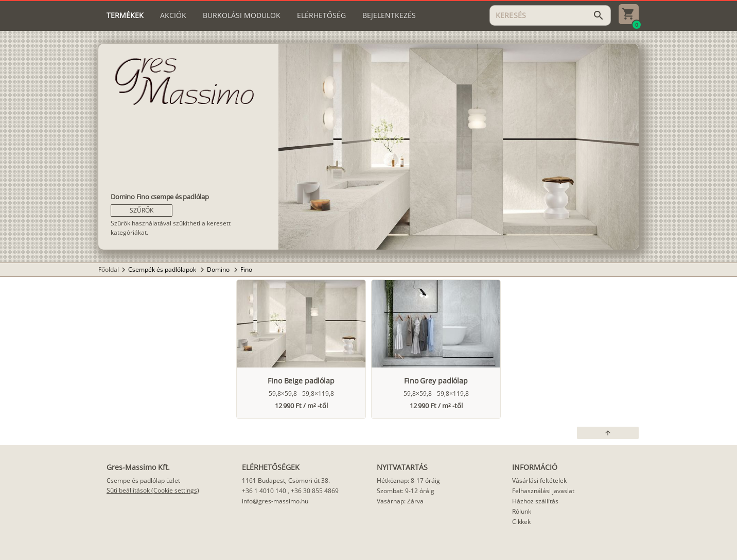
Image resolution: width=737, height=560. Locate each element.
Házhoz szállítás (535, 501)
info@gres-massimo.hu (275, 501)
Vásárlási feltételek (539, 480)
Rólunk (522, 511)
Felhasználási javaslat (543, 491)
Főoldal (109, 269)
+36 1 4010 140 (264, 491)
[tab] (125, 15)
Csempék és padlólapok (163, 269)
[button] (142, 211)
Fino (246, 269)
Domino (219, 269)
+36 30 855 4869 (315, 491)
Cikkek (521, 522)
